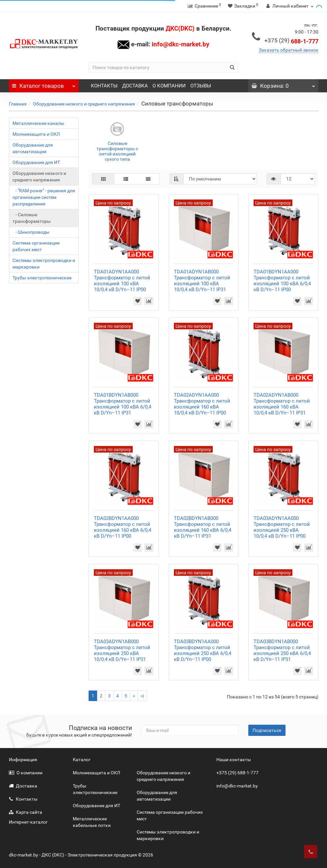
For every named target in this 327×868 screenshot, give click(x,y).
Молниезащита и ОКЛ (36, 134)
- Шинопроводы (31, 232)
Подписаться (267, 730)
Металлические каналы (38, 123)
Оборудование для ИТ (36, 162)
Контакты (23, 799)
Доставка (23, 786)
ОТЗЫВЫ (201, 86)
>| (142, 696)
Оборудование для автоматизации (33, 148)
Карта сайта (26, 812)
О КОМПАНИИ (169, 86)
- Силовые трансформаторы (32, 218)
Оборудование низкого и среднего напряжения (84, 104)
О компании (26, 773)
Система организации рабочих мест (36, 246)
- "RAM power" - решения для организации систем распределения (44, 197)
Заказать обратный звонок (289, 50)
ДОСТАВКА (135, 86)
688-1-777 (291, 41)
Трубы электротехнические (42, 278)
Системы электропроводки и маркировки (44, 264)
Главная (18, 104)
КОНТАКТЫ (104, 86)
